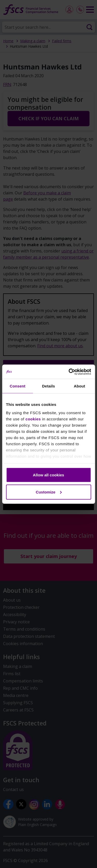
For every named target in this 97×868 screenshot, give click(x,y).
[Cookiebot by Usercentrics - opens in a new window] (69, 372)
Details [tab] (49, 386)
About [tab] (79, 386)
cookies (33, 419)
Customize (49, 492)
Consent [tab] (17, 386)
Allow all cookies (48, 475)
